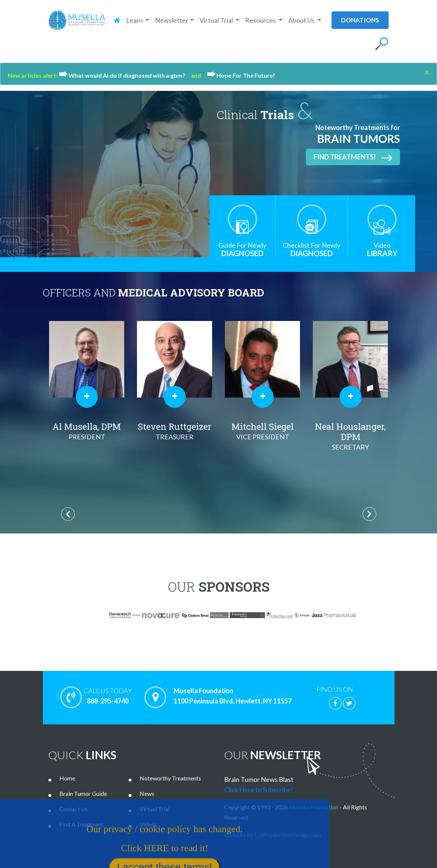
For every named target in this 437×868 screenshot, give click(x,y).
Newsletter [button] (172, 20)
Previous (68, 514)
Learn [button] (135, 20)
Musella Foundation (314, 807)
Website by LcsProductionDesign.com (273, 835)
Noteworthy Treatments (170, 778)
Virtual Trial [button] (217, 20)
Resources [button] (261, 20)
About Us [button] (302, 20)
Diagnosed (242, 249)
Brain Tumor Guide (83, 793)
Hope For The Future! (241, 75)
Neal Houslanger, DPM (351, 436)
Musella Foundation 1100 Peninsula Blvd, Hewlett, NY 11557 (233, 696)
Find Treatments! (353, 157)
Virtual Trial (155, 809)
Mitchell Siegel (263, 431)
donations (360, 20)
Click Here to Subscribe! (259, 790)
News (147, 793)
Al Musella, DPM (87, 431)
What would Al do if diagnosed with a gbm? (125, 75)
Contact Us (74, 809)
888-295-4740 (108, 696)
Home (67, 778)
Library (382, 249)
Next (369, 514)
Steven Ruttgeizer (175, 431)
